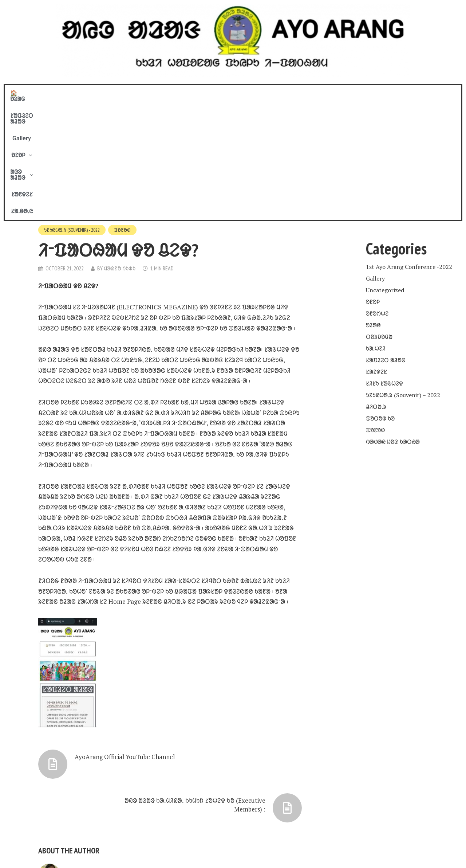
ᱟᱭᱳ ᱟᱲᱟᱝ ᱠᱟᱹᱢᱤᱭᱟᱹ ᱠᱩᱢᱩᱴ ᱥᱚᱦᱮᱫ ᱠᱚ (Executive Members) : (225, 664)
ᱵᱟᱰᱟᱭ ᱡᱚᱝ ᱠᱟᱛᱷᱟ (393, 324)
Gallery (204, 93)
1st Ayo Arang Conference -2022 (409, 149)
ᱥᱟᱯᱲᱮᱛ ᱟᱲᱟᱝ (164, 93)
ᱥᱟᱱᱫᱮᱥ (313, 93)
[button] (235, 93)
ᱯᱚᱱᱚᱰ (125, 113)
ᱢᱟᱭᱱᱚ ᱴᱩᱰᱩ (121, 151)
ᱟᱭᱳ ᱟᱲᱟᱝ (274, 93)
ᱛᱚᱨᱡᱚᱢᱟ (379, 219)
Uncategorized (385, 172)
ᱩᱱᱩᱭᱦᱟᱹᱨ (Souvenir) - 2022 (73, 113)
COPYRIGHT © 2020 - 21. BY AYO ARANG (119, 853)
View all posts (66, 808)
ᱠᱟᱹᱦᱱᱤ (376, 230)
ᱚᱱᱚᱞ (235, 93)
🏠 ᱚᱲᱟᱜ (122, 93)
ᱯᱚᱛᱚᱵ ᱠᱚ (380, 300)
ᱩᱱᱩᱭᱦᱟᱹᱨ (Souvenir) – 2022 (403, 277)
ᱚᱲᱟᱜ (373, 207)
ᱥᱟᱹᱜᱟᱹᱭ (345, 93)
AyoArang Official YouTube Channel (114, 660)
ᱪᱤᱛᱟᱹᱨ (376, 289)
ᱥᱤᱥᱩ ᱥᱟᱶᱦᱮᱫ (384, 265)
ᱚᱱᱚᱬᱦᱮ (377, 195)
